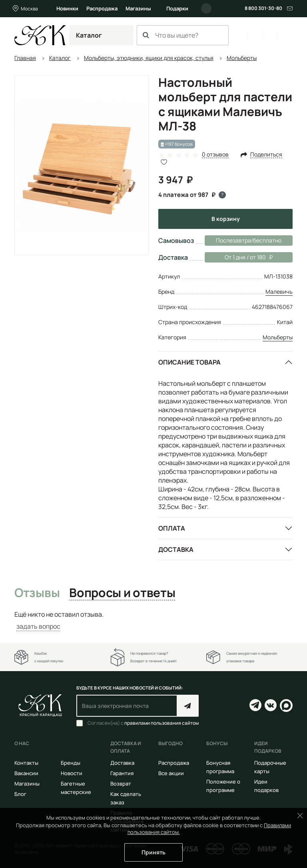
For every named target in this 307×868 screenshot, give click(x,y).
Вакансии (26, 773)
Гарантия (122, 773)
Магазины (138, 8)
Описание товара (189, 362)
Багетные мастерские (76, 788)
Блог (20, 794)
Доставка (176, 549)
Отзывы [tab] (37, 593)
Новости (72, 773)
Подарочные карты (270, 767)
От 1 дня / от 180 (239, 257)
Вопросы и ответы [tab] (122, 593)
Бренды (71, 763)
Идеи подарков (266, 786)
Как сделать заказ (126, 798)
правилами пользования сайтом (161, 723)
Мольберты (278, 337)
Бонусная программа (220, 767)
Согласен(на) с (143, 723)
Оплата (172, 528)
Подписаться (188, 706)
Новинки (67, 8)
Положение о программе (223, 786)
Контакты (26, 763)
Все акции (171, 773)
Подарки (177, 8)
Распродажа (102, 8)
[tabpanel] (153, 620)
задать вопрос (38, 626)
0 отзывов (215, 155)
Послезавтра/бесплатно (249, 240)
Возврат (121, 784)
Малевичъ (279, 292)
